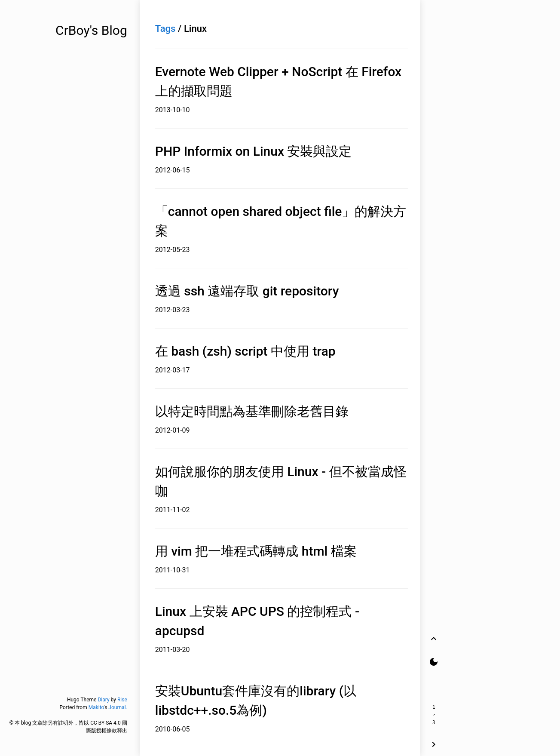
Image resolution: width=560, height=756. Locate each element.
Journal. (118, 707)
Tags (165, 29)
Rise (122, 700)
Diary (103, 700)
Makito (96, 707)
